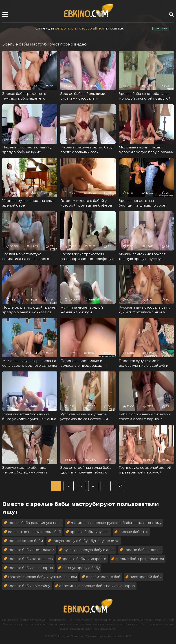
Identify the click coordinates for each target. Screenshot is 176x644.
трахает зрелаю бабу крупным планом (42, 577)
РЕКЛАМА (161, 28)
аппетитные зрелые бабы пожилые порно (97, 586)
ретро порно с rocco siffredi (79, 28)
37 (120, 486)
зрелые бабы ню (133, 532)
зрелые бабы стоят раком (31, 550)
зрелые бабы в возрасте (84, 559)
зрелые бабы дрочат (142, 550)
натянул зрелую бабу (81, 568)
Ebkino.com (10, 620)
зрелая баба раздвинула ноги (35, 523)
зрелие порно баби (25, 541)
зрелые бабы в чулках (90, 532)
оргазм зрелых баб (103, 577)
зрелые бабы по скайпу (29, 586)
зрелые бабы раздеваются (140, 559)
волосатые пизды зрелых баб (34, 532)
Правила (77, 636)
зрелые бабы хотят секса (30, 559)
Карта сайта (116, 636)
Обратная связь (96, 636)
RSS (129, 636)
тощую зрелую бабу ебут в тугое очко (86, 541)
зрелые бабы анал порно (30, 568)
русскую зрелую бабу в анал (89, 550)
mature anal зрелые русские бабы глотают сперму (116, 523)
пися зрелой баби (146, 577)
